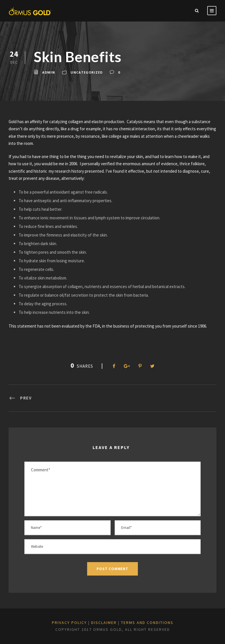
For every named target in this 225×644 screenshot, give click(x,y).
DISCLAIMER (104, 623)
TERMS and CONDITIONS (147, 623)
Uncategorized (87, 72)
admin (49, 72)
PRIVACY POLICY (69, 623)
